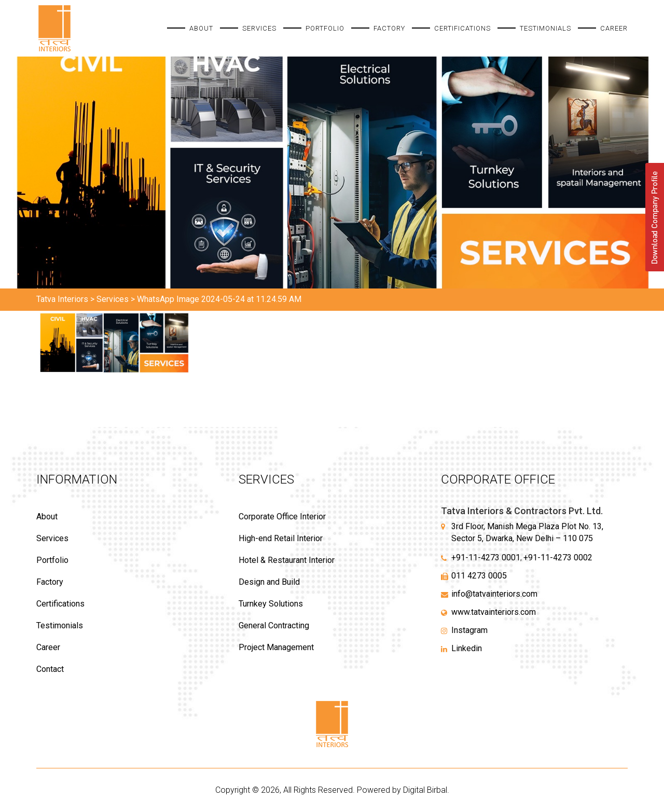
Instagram (469, 630)
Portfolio (325, 28)
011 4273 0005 (479, 576)
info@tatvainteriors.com (494, 594)
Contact (50, 669)
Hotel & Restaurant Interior (287, 560)
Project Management (276, 647)
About (201, 28)
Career (614, 28)
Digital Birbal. (426, 790)
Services (259, 28)
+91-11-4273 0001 (486, 558)
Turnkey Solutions (271, 604)
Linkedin (467, 648)
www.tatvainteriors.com (494, 612)
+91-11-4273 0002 (558, 558)
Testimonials (545, 28)
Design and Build (269, 582)
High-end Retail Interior (281, 538)
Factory (389, 28)
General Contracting (274, 625)
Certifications (462, 28)
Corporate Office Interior (282, 517)
